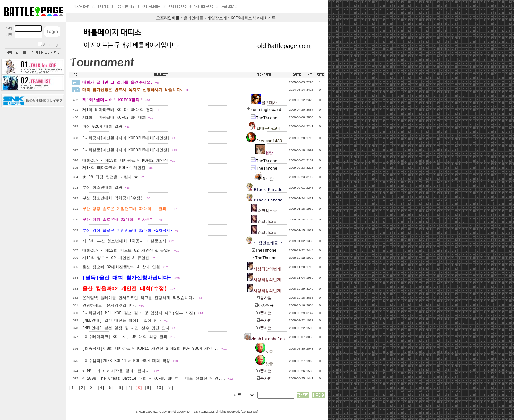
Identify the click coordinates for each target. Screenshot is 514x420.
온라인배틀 (193, 18)
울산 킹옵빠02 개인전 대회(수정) (129, 289)
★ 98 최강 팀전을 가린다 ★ (113, 177)
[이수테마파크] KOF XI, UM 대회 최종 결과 (128, 337)
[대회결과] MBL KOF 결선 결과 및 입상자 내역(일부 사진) (143, 313)
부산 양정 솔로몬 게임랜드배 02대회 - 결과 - (130, 209)
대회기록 (268, 18)
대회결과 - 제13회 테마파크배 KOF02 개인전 (129, 161)
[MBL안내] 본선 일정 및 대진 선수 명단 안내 (129, 328)
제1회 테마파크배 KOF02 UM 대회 (118, 118)
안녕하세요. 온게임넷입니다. (113, 306)
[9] (148, 388)
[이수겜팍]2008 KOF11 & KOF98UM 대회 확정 (130, 361)
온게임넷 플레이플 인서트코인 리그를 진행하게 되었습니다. (142, 298)
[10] (159, 388)
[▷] (170, 388)
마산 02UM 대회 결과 (106, 127)
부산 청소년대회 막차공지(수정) (116, 198)
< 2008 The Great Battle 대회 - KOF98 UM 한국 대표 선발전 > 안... (158, 379)
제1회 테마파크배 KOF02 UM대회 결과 (122, 110)
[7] (129, 388)
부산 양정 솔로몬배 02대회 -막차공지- (122, 220)
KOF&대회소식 (243, 18)
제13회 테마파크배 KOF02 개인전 (118, 168)
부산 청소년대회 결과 (106, 188)
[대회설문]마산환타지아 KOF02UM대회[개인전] (130, 150)
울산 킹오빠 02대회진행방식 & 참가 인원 (125, 267)
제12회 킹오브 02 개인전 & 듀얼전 (119, 258)
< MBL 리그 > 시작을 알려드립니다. (121, 371)
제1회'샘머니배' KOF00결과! (116, 100)
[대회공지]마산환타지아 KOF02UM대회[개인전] (129, 138)
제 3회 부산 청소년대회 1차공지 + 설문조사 (128, 241)
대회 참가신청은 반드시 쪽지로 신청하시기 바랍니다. (136, 90)
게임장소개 (217, 18)
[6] (120, 388)
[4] (101, 388)
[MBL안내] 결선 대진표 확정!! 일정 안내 (125, 321)
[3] (91, 388)
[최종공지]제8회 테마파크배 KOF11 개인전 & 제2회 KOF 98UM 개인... (155, 349)
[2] (82, 388)
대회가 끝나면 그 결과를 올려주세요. (121, 83)
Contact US (249, 412)
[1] (73, 388)
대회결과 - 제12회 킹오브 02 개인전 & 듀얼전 (131, 251)
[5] (110, 388)
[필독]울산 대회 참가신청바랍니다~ (131, 278)
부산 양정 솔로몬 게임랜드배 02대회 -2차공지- (130, 231)
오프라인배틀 (168, 18)
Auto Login (49, 44)
